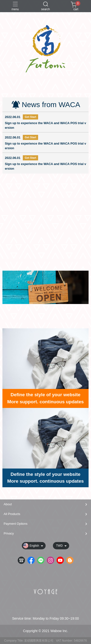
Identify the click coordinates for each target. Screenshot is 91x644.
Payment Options (16, 524)
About (8, 504)
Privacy (9, 533)
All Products (12, 514)
